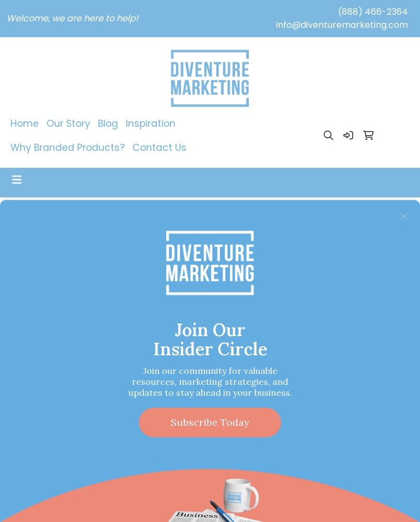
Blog (108, 124)
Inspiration (151, 124)
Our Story (68, 124)
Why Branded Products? (68, 148)
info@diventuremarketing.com (342, 25)
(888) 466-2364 (373, 12)
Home (25, 124)
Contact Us (159, 148)
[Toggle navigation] (17, 180)
